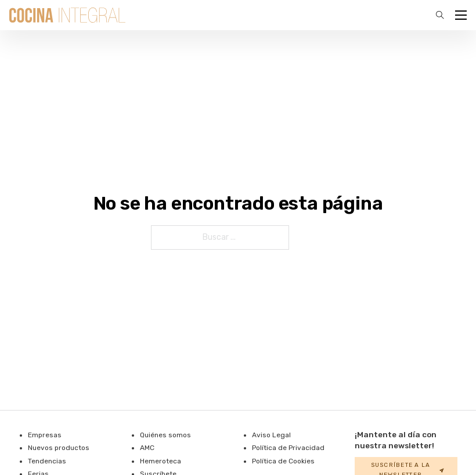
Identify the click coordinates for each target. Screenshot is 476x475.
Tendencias (47, 461)
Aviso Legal (271, 435)
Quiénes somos (165, 435)
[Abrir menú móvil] (461, 15)
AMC (147, 448)
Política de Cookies (283, 461)
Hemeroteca (161, 461)
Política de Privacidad (288, 448)
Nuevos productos (59, 448)
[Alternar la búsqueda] (440, 15)
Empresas (45, 435)
